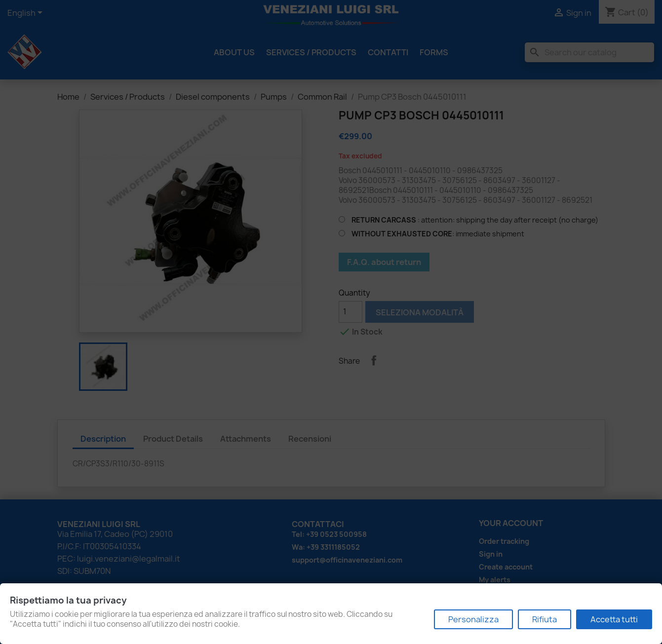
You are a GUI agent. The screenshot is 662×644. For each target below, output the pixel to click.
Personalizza (473, 619)
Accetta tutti (614, 619)
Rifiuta (545, 619)
